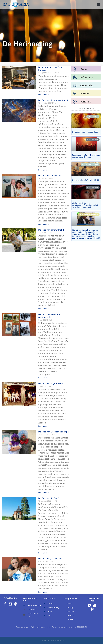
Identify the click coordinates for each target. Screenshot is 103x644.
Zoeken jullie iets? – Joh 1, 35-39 (85, 180)
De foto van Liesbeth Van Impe (54, 432)
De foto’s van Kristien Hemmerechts (49, 316)
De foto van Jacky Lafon (50, 558)
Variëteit (85, 102)
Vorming (85, 93)
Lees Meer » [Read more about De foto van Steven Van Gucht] (44, 170)
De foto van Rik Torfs (49, 498)
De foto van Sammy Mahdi (51, 230)
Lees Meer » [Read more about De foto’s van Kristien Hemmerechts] (44, 378)
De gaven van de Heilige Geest (85, 132)
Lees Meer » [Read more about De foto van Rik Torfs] (44, 553)
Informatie (87, 77)
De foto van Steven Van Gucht (53, 100)
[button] (99, 4)
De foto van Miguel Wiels (51, 383)
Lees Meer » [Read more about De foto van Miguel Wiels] (44, 426)
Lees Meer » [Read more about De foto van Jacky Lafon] (44, 592)
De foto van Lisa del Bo (50, 175)
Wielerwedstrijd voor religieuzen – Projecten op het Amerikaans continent (85, 205)
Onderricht (87, 85)
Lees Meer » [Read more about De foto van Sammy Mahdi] (44, 309)
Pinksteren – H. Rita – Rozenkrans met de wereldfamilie (86, 156)
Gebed (84, 69)
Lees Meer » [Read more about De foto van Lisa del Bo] (44, 224)
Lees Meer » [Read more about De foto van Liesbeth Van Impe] (44, 492)
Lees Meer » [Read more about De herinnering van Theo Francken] (44, 95)
